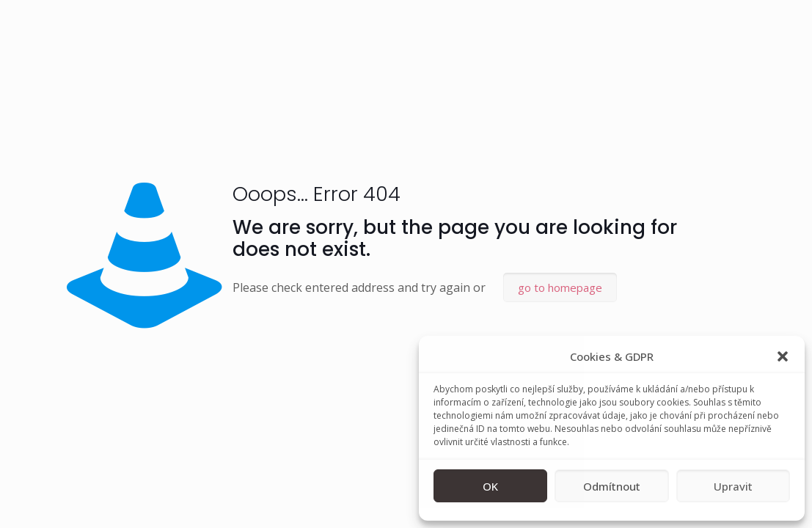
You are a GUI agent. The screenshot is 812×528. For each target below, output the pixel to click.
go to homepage (560, 287)
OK (490, 486)
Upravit (733, 486)
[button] (783, 356)
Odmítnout (612, 486)
